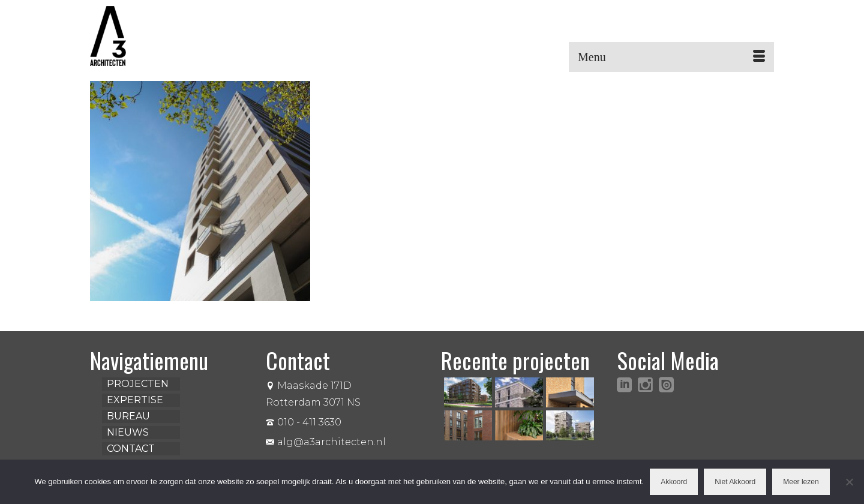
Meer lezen (801, 482)
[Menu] (671, 57)
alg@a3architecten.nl (326, 442)
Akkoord (674, 482)
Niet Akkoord (735, 482)
